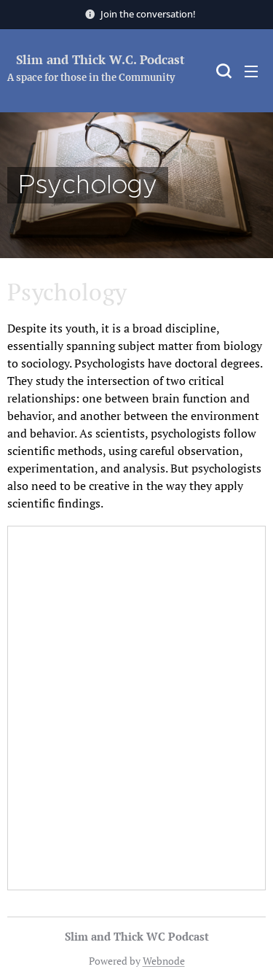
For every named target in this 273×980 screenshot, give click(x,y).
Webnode (164, 961)
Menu (251, 71)
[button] (222, 71)
